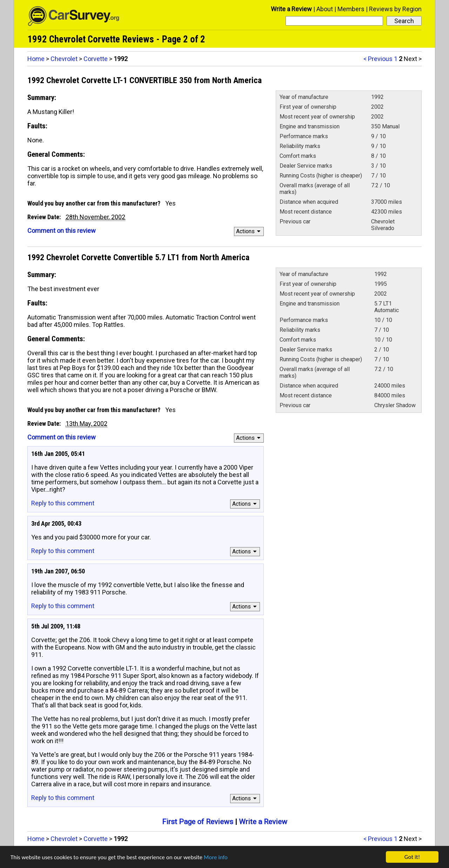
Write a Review (291, 9)
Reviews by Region (395, 9)
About (325, 9)
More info (216, 857)
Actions (249, 231)
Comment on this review (62, 231)
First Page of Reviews (198, 822)
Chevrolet (64, 59)
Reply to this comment (63, 503)
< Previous (378, 59)
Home (36, 59)
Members (351, 9)
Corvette (96, 59)
